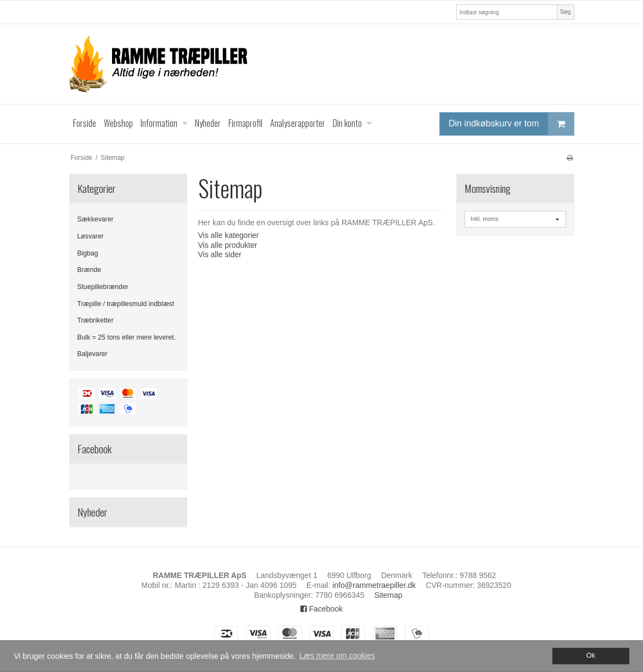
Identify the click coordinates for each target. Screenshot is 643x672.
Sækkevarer (96, 219)
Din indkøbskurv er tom (511, 124)
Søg (565, 12)
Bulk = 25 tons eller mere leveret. (127, 337)
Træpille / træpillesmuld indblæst (126, 304)
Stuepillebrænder (103, 287)
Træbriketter (96, 320)
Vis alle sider (220, 254)
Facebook (321, 609)
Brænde (90, 270)
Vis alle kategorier (229, 235)
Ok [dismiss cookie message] (591, 656)
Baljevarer (93, 354)
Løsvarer (91, 236)
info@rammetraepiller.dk (374, 585)
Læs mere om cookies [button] (337, 656)
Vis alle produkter (228, 245)
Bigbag (88, 253)
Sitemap (388, 595)
